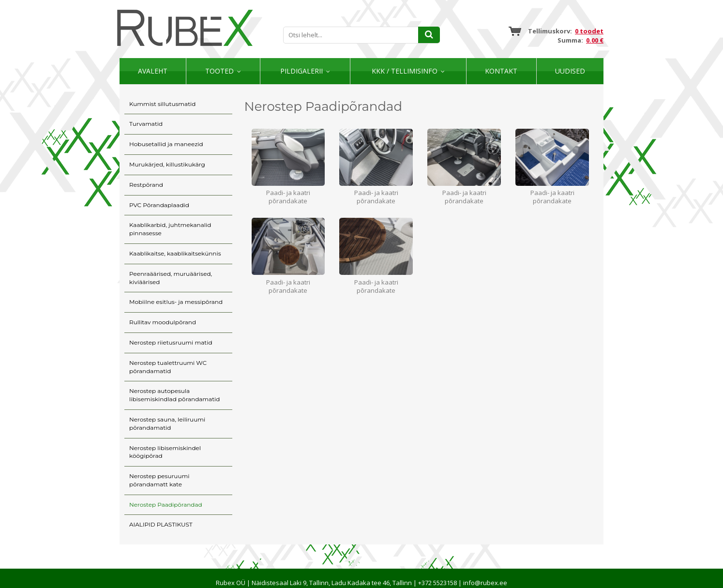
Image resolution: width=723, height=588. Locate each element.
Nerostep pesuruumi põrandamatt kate (159, 480)
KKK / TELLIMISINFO (405, 71)
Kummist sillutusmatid (162, 104)
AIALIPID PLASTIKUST (161, 524)
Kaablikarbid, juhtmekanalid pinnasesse (170, 229)
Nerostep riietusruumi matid (171, 342)
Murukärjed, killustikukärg (167, 164)
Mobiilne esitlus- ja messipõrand (176, 302)
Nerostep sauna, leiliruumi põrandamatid (167, 423)
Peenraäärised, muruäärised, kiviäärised (171, 278)
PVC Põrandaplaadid (159, 205)
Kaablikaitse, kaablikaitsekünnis (175, 253)
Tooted (219, 71)
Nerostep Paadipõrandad (166, 505)
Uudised (570, 71)
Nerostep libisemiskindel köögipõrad (165, 452)
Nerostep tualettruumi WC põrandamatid (168, 367)
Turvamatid (146, 124)
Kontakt (501, 71)
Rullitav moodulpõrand (163, 322)
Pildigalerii (301, 71)
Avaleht (153, 71)
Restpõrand (146, 185)
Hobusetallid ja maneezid (166, 144)
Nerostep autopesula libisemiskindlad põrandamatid (174, 395)
